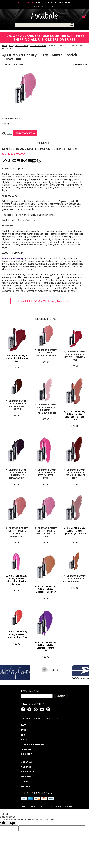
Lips (11, 46)
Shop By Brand (21, 46)
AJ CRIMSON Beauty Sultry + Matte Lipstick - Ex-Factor (17, 405)
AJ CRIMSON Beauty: (13, 258)
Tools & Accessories (33, 745)
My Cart (26, 786)
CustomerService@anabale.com (41, 718)
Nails (24, 740)
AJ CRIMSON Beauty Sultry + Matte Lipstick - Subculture (17, 532)
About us (39, 6)
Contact (51, 6)
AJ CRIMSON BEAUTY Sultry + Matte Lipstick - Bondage (46, 353)
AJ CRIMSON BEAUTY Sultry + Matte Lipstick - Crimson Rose (75, 356)
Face (24, 725)
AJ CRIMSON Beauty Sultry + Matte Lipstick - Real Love (75, 578)
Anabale (45, 16)
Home (5, 46)
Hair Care (26, 754)
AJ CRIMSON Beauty (38, 46)
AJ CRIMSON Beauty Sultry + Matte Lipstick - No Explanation (17, 474)
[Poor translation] (11, 823)
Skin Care (26, 749)
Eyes (24, 730)
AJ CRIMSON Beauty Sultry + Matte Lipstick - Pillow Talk (46, 532)
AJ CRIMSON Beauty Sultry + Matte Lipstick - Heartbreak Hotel (46, 409)
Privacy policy (29, 772)
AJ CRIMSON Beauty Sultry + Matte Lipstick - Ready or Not (75, 474)
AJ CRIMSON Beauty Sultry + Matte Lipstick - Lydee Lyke (46, 474)
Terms (25, 781)
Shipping (26, 777)
